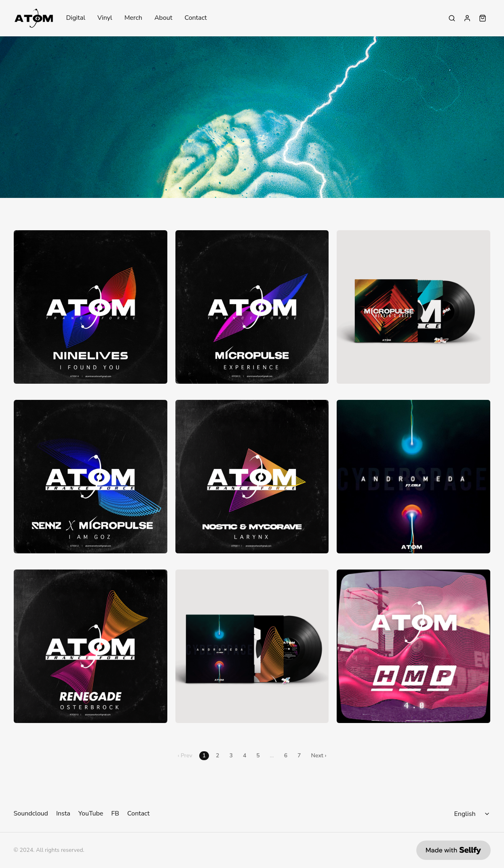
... (272, 756)
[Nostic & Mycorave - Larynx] (252, 477)
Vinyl (105, 18)
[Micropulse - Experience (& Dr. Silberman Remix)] (252, 307)
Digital (76, 18)
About (163, 18)
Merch (133, 18)
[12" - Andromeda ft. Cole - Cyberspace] (252, 646)
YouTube (91, 813)
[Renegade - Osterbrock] (91, 646)
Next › (319, 756)
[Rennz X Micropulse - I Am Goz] (91, 477)
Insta (63, 813)
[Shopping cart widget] (483, 18)
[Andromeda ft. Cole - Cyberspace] (413, 477)
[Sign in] (467, 18)
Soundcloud (31, 813)
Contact (195, 18)
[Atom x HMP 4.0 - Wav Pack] (413, 646)
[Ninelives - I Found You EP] (91, 307)
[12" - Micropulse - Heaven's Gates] (413, 307)
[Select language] (473, 814)
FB (115, 813)
